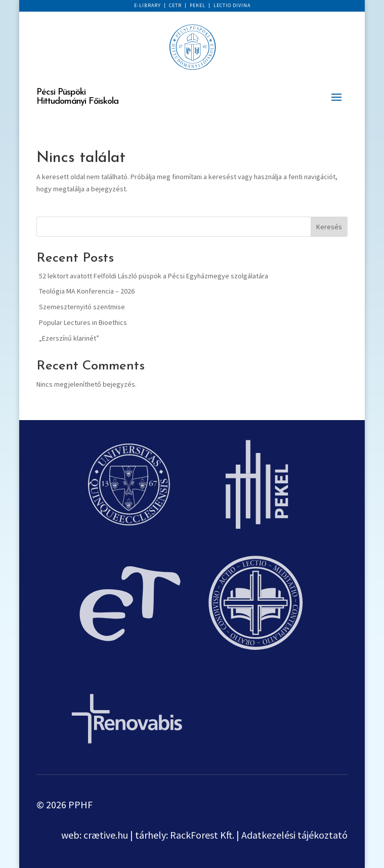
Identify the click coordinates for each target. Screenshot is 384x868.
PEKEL (198, 5)
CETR (175, 5)
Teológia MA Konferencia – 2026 (87, 291)
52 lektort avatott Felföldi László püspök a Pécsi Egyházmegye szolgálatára (154, 276)
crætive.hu (106, 835)
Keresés (329, 227)
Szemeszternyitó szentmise (82, 307)
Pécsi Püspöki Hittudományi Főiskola (77, 97)
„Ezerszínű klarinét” (69, 338)
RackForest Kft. (202, 835)
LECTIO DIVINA (232, 5)
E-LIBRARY (147, 5)
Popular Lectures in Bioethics (83, 322)
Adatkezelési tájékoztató (294, 835)
